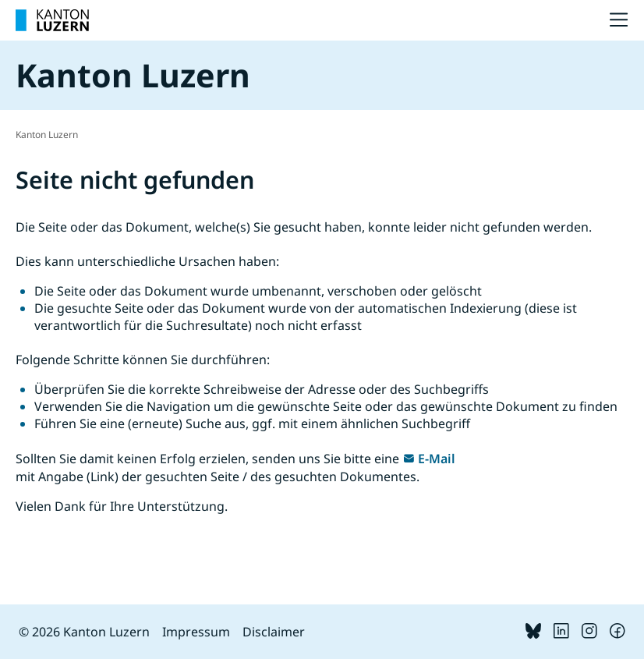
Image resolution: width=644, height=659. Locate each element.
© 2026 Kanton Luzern (84, 632)
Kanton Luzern (47, 135)
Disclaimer (274, 632)
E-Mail (437, 459)
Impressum (196, 632)
